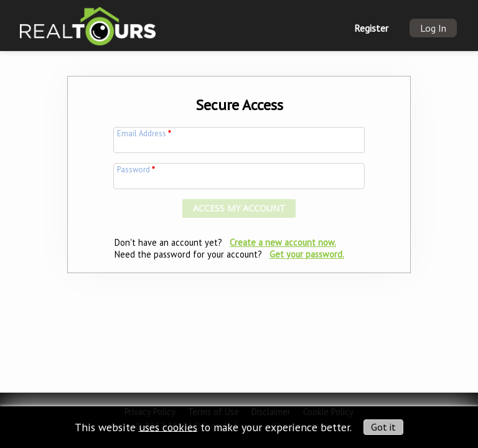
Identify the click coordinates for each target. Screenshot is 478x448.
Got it (383, 427)
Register (371, 28)
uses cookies (168, 427)
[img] (88, 22)
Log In (433, 28)
